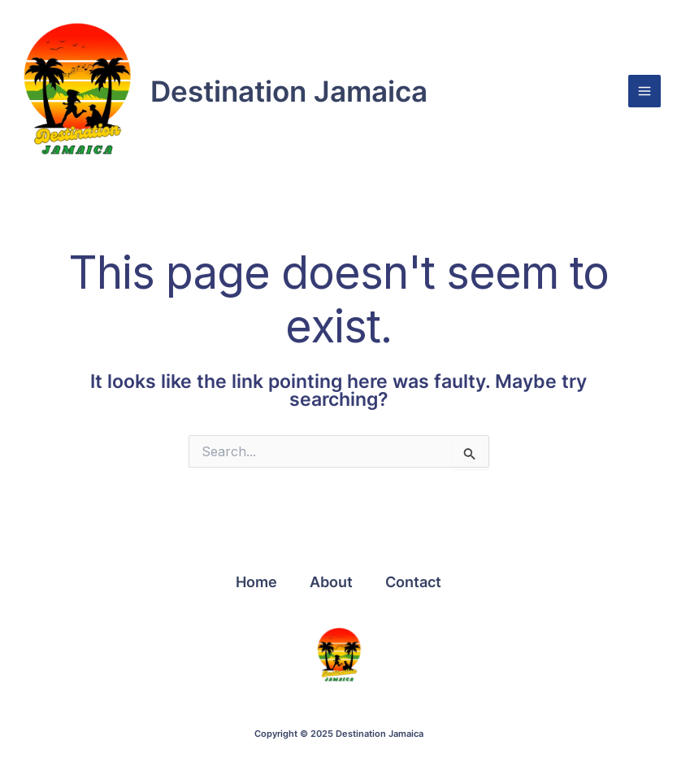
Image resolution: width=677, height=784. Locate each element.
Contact (413, 582)
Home (256, 582)
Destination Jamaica (289, 91)
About (331, 582)
